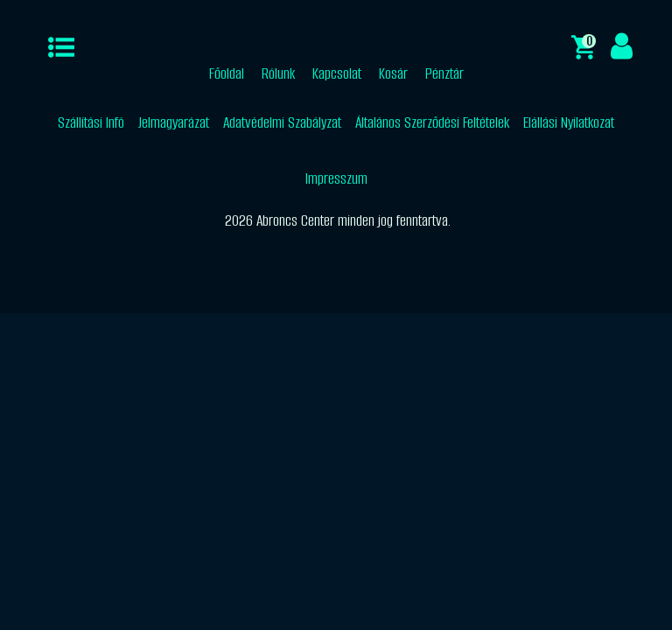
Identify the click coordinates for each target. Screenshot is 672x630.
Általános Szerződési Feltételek (432, 122)
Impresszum (336, 178)
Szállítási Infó (91, 122)
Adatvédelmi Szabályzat (282, 122)
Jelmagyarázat (174, 122)
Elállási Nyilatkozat (569, 122)
